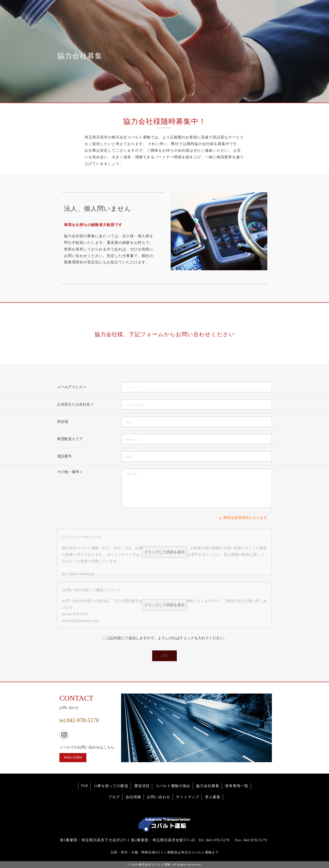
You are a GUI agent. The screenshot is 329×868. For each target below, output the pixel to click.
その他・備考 (68, 472)
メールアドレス (70, 387)
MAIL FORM (73, 758)
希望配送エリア (70, 439)
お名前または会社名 (74, 404)
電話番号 (64, 456)
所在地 (63, 422)
